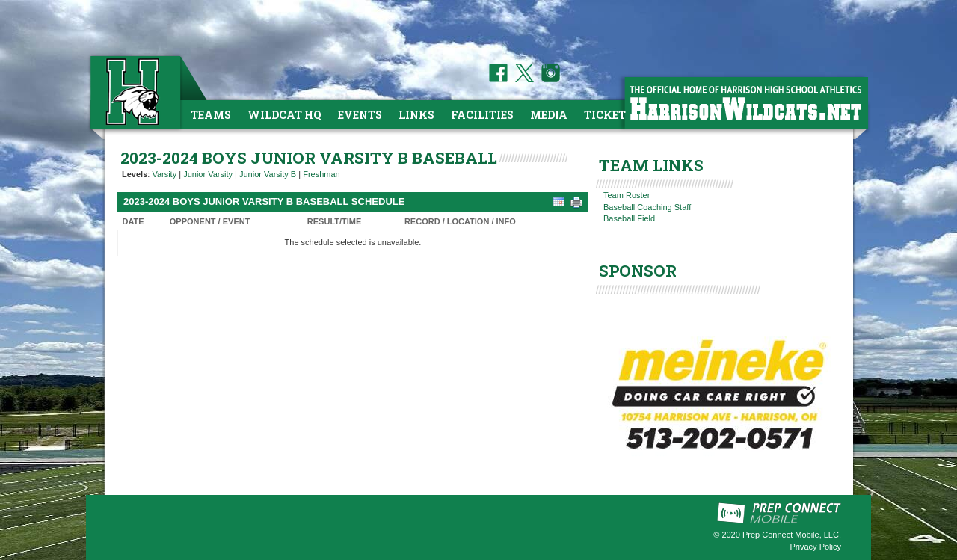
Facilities (482, 115)
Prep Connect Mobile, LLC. (792, 535)
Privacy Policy (816, 547)
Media (549, 115)
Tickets (608, 115)
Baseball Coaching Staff (647, 207)
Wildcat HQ (284, 115)
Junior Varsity (208, 174)
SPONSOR (638, 271)
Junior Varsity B (268, 174)
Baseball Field (629, 218)
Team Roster (627, 195)
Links (416, 115)
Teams (211, 115)
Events (360, 115)
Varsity (164, 174)
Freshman (321, 174)
